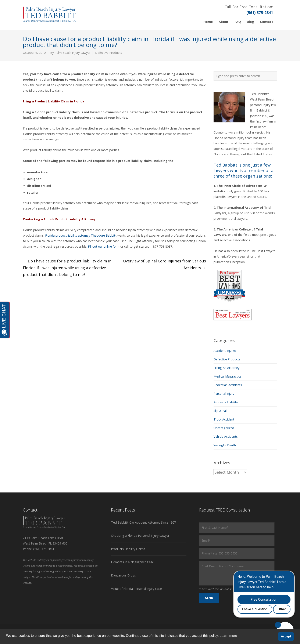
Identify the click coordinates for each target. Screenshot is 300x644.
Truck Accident (224, 419)
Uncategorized (224, 428)
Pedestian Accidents (228, 385)
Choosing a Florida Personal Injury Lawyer (140, 536)
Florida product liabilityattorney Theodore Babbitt (81, 235)
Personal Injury (224, 394)
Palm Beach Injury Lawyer (73, 53)
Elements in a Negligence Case (132, 562)
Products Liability (226, 402)
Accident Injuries (225, 351)
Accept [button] (286, 636)
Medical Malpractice (228, 376)
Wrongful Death (225, 445)
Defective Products (109, 53)
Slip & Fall (220, 411)
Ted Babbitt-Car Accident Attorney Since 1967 (143, 522)
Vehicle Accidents (226, 436)
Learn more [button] (228, 636)
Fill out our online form (104, 246)
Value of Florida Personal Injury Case (136, 589)
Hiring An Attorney (226, 368)
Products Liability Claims (128, 549)
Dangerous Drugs (123, 575)
